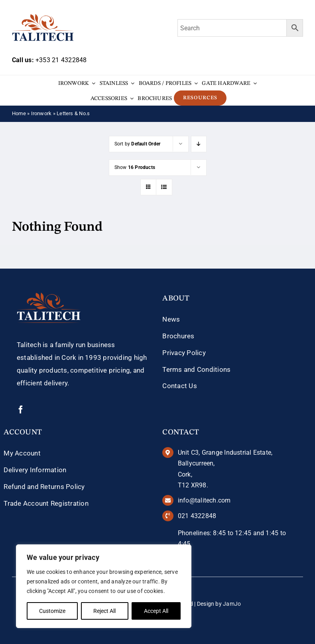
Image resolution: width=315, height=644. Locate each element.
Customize (52, 611)
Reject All (104, 611)
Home (19, 113)
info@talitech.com (204, 500)
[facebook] (21, 410)
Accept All (156, 611)
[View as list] (164, 187)
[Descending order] (199, 144)
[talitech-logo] (43, 17)
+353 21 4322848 (61, 60)
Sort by (138, 144)
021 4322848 (197, 516)
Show (135, 167)
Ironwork (41, 113)
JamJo (232, 604)
